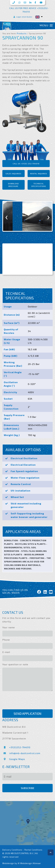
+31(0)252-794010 (16, 747)
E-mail (6, 652)
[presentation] (7, 216)
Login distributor (23, 17)
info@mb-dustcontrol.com (21, 753)
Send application (27, 713)
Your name (9, 627)
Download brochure (13, 185)
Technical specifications (39, 185)
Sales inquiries (13, 174)
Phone (6, 640)
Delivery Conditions (12, 850)
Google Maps (14, 759)
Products (22, 33)
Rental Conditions (33, 850)
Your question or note (15, 664)
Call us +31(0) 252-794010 (26, 164)
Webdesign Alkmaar (31, 863)
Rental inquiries (39, 174)
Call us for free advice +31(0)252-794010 (29, 10)
